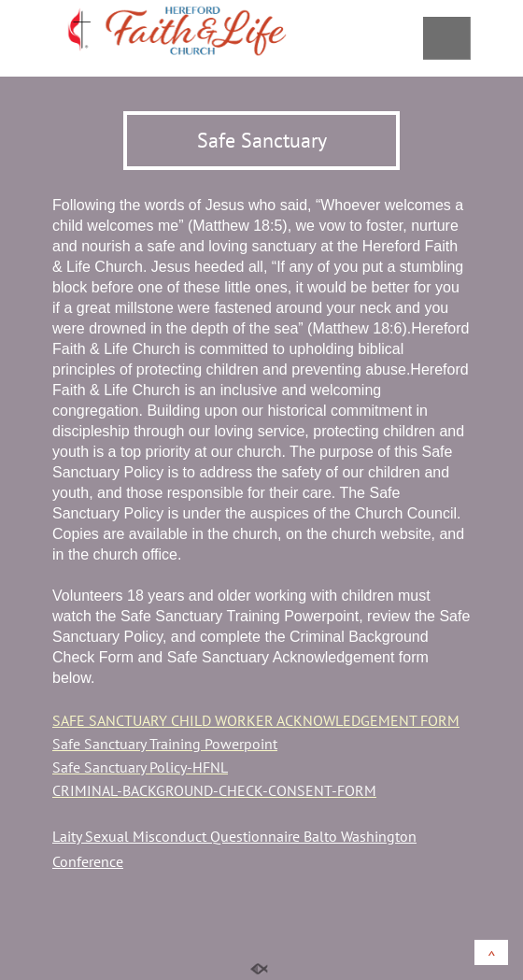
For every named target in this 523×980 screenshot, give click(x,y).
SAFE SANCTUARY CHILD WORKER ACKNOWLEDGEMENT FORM (256, 720)
